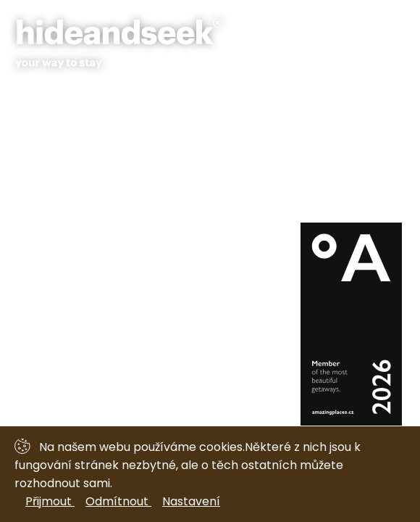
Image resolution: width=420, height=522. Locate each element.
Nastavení (191, 501)
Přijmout (50, 501)
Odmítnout (118, 501)
